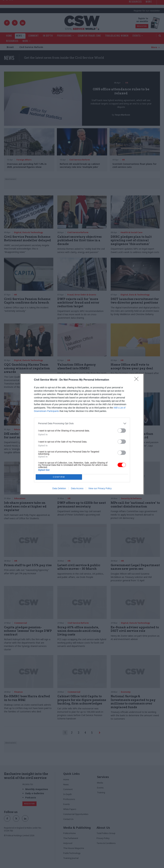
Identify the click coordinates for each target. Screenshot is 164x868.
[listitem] (82, 423)
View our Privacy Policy (100, 488)
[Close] (137, 380)
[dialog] (82, 434)
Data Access (77, 488)
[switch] (122, 431)
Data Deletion (59, 488)
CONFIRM (59, 477)
